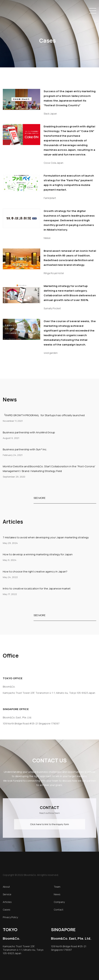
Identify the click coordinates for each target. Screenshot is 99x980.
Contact (59, 910)
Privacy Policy (10, 917)
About (6, 887)
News (57, 894)
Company (59, 902)
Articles (7, 902)
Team (57, 887)
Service (7, 894)
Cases (7, 910)
